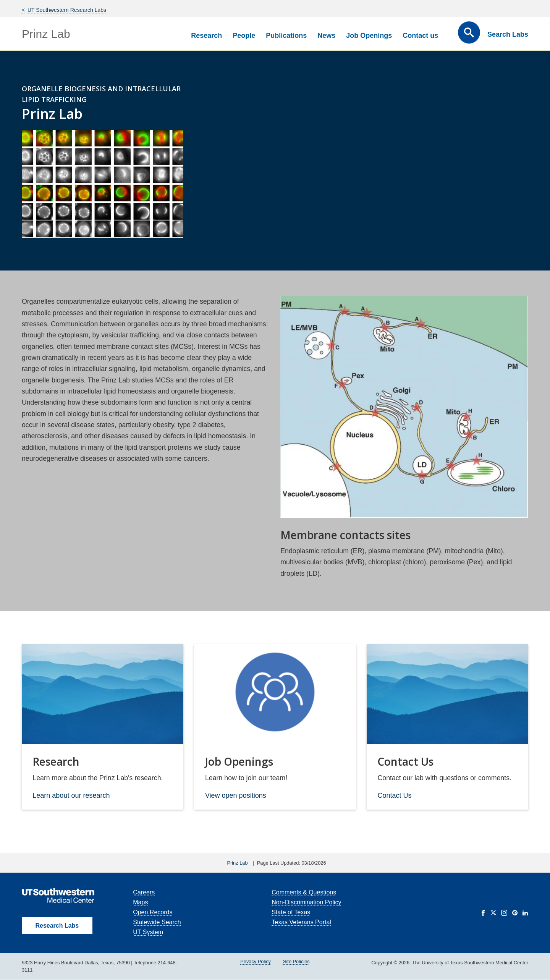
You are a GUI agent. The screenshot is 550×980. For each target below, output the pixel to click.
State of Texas (291, 912)
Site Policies (296, 961)
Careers (144, 892)
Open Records (153, 912)
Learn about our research (71, 795)
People (244, 36)
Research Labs (57, 926)
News (326, 36)
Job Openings (369, 36)
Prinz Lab (46, 34)
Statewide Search (157, 922)
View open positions (236, 795)
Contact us (420, 36)
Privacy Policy (256, 961)
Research (206, 36)
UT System (148, 932)
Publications (286, 36)
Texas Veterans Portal (301, 922)
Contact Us (394, 795)
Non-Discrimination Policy (306, 902)
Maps (140, 902)
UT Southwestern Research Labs (66, 10)
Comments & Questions (304, 892)
